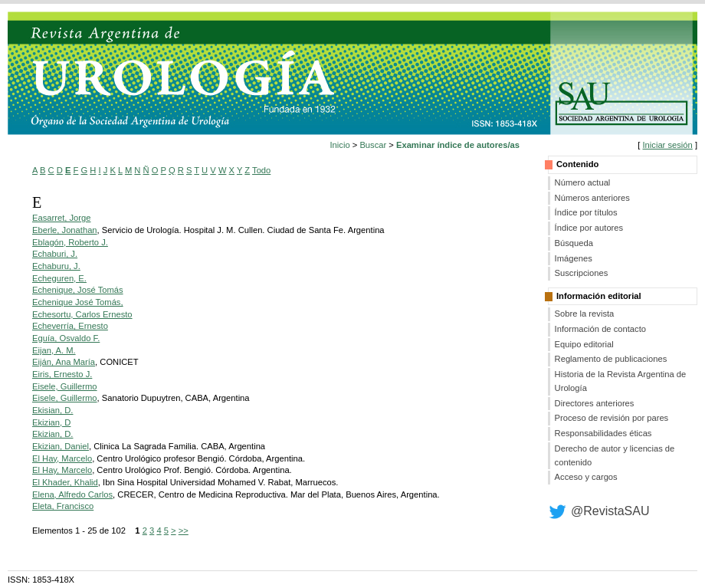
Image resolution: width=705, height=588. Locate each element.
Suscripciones (582, 273)
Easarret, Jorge (61, 218)
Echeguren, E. (59, 278)
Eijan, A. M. (54, 350)
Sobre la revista (585, 314)
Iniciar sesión (667, 145)
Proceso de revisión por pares (612, 418)
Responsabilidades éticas (603, 433)
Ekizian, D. (52, 434)
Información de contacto (600, 329)
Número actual (583, 182)
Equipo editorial (584, 344)
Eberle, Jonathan (65, 230)
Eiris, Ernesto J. (62, 374)
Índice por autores (589, 228)
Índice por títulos (586, 212)
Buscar (373, 145)
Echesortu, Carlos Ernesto (82, 314)
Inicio (340, 145)
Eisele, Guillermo (65, 386)
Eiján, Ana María (64, 362)
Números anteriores (592, 198)
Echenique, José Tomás (78, 290)
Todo (261, 170)
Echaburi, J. (55, 254)
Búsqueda (574, 243)
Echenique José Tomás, (78, 302)
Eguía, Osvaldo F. (66, 338)
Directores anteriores (595, 403)
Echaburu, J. (56, 266)
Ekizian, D (51, 422)
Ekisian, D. (52, 410)
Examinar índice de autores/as (458, 145)
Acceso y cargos (586, 477)
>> (184, 531)
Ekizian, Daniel (61, 446)
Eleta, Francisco (63, 506)
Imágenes (574, 258)
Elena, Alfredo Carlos (72, 494)
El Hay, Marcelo (62, 458)
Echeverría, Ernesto (70, 326)
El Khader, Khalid (65, 482)
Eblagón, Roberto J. (70, 242)
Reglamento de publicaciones (611, 359)
